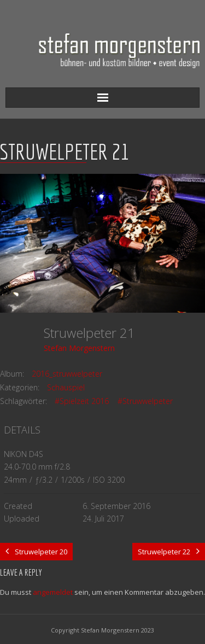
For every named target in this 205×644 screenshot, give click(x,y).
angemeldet (53, 592)
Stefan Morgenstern (79, 348)
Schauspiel (66, 387)
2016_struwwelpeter (67, 374)
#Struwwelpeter (145, 401)
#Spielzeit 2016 (82, 401)
